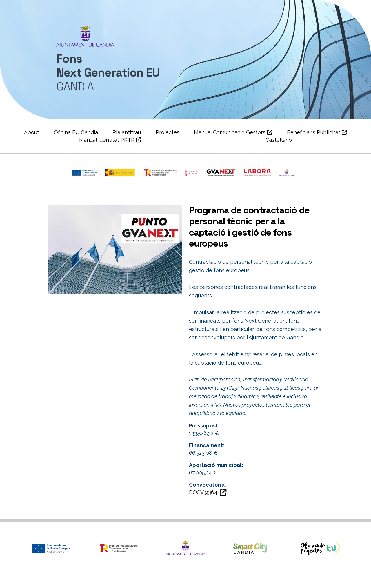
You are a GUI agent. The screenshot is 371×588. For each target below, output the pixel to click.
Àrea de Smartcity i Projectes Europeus (157, 580)
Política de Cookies (318, 580)
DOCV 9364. (208, 492)
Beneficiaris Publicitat (317, 132)
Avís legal (276, 580)
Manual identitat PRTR (110, 140)
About (32, 132)
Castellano (279, 140)
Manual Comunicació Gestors (233, 132)
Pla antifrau (127, 132)
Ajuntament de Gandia (76, 580)
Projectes (168, 132)
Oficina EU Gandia (76, 132)
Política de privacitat (235, 580)
